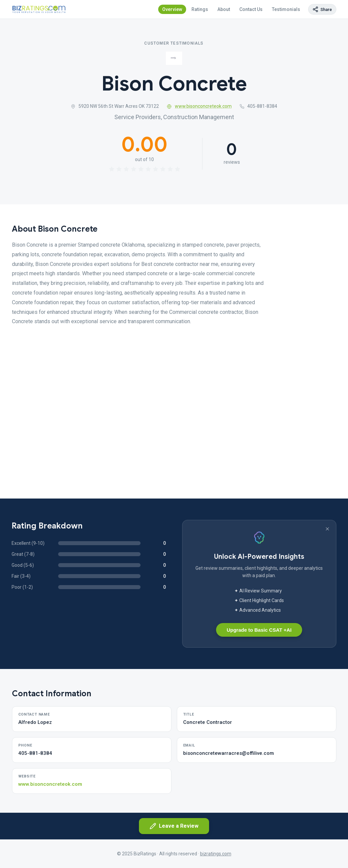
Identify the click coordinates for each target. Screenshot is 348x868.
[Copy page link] (322, 9)
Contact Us (251, 9)
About (224, 9)
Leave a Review (174, 826)
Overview (172, 9)
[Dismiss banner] (327, 529)
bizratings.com (216, 854)
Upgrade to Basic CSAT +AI (259, 630)
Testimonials (286, 9)
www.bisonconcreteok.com (199, 106)
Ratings (200, 9)
